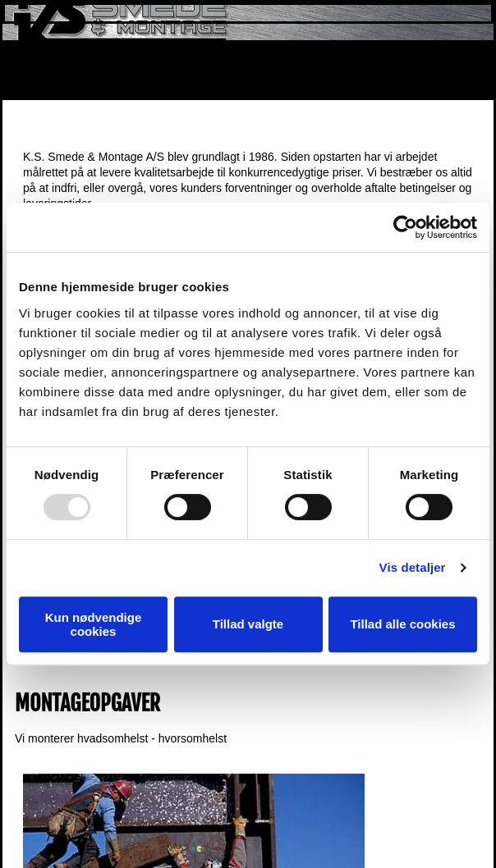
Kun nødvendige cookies (94, 624)
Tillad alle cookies (402, 624)
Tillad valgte (248, 624)
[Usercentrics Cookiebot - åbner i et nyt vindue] (405, 227)
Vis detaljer (413, 567)
